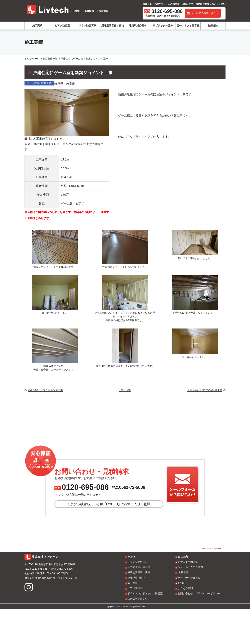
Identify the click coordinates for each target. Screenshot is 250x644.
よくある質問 (185, 623)
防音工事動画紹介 (138, 634)
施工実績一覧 (50, 59)
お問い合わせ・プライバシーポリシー (199, 628)
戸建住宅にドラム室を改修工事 (45, 390)
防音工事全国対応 (188, 597)
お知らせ (183, 618)
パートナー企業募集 (189, 612)
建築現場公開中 (138, 26)
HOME (76, 11)
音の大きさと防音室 (188, 26)
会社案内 (89, 11)
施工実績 (37, 26)
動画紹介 (213, 26)
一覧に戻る (125, 390)
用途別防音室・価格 (113, 26)
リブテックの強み (163, 26)
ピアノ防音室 (62, 26)
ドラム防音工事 (88, 26)
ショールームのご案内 (190, 602)
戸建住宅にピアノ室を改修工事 (205, 390)
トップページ (32, 59)
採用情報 (103, 11)
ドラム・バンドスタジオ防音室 (145, 628)
